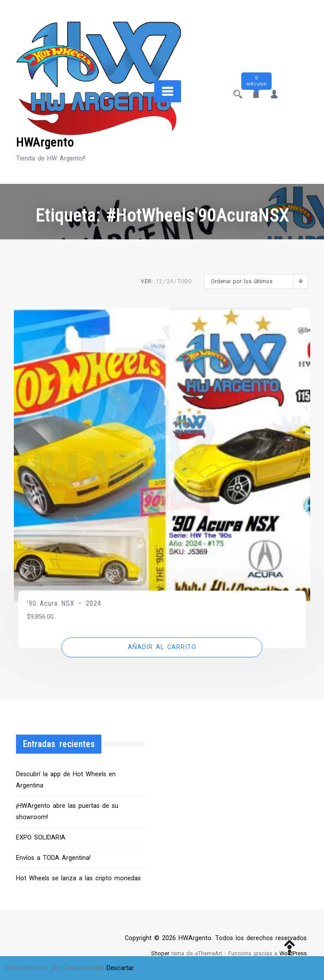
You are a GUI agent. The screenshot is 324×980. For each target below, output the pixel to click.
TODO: (185, 281)
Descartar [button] (120, 968)
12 (159, 281)
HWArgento (45, 142)
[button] (162, 647)
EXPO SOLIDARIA (41, 838)
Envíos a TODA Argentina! (53, 858)
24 (170, 281)
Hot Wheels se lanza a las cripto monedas (78, 878)
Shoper (160, 953)
